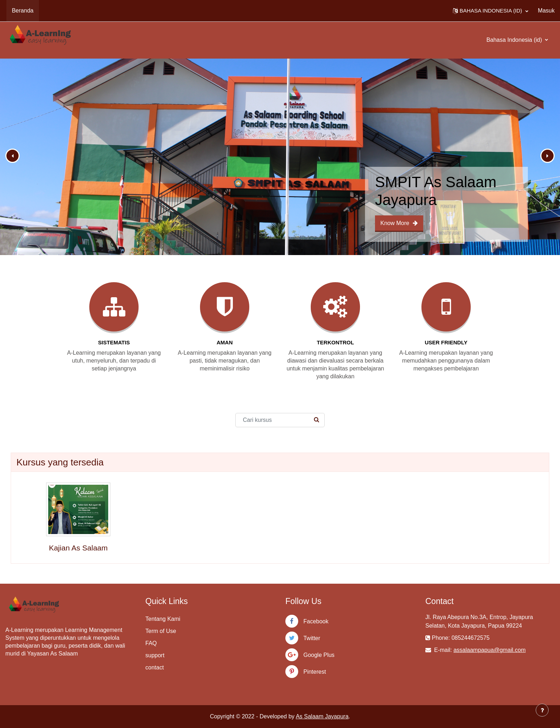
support (155, 655)
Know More (399, 223)
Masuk (546, 11)
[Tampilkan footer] (542, 710)
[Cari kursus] (280, 420)
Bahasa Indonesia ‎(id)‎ (515, 40)
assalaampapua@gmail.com (490, 650)
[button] (491, 11)
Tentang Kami (163, 619)
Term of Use (161, 631)
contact (155, 667)
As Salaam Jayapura (322, 716)
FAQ (151, 643)
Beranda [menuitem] (23, 11)
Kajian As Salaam (78, 548)
